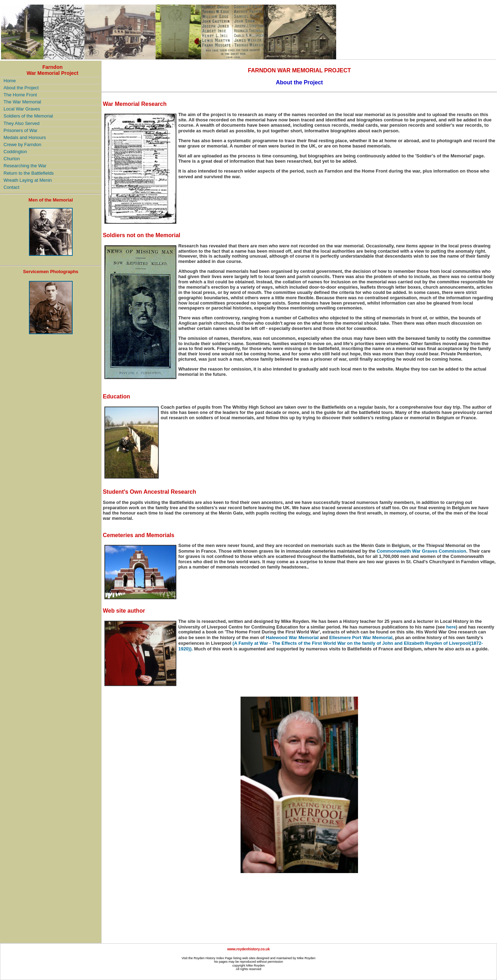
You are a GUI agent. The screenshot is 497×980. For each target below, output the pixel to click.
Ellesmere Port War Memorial (361, 638)
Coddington (15, 152)
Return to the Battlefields (29, 173)
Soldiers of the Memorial (28, 116)
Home (10, 81)
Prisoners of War (20, 130)
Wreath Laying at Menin (28, 180)
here (451, 627)
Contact (11, 187)
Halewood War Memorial (292, 638)
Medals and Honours (25, 137)
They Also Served (22, 123)
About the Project (21, 88)
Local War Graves (22, 109)
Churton (12, 159)
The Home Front (20, 95)
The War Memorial (22, 102)
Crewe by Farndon (22, 145)
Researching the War (25, 166)
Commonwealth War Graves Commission (422, 551)
